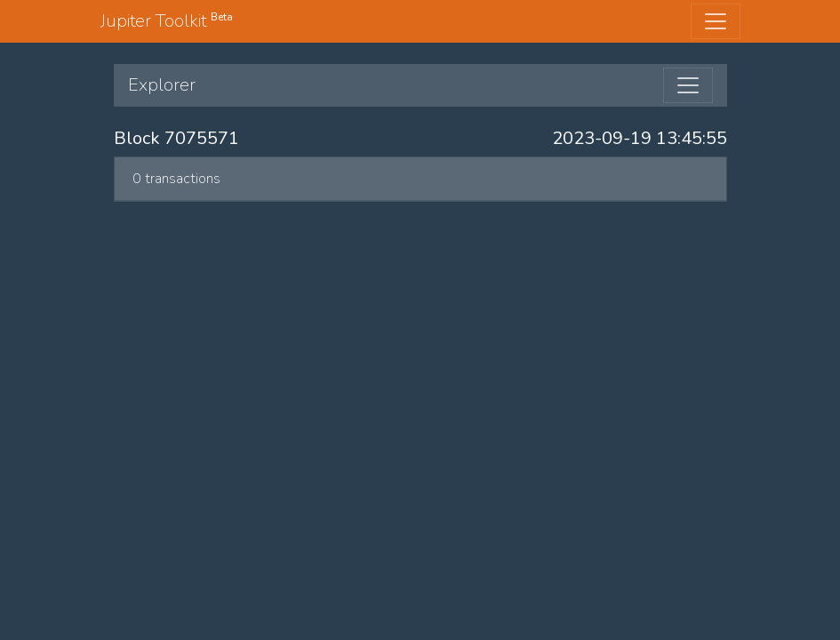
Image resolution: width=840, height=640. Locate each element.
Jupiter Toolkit (167, 20)
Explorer (162, 85)
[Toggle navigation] (716, 21)
